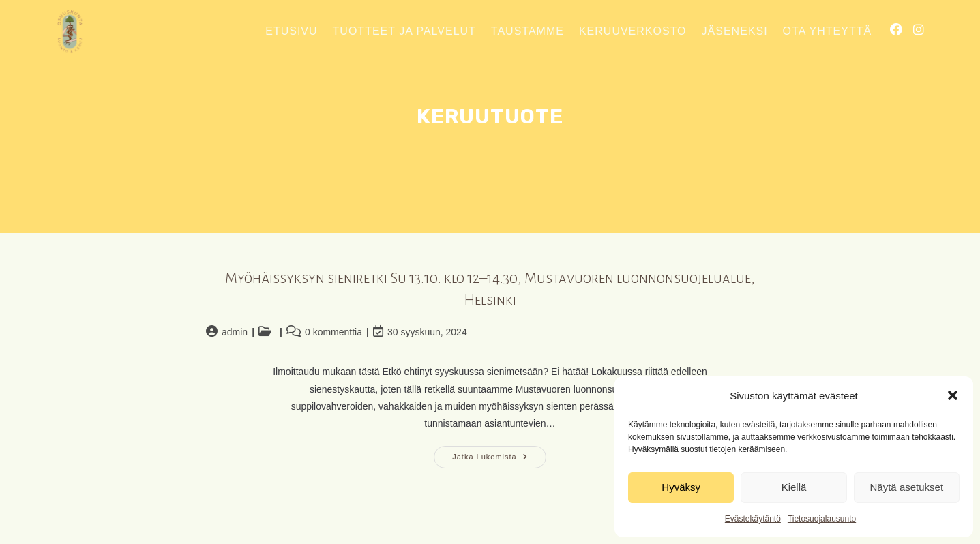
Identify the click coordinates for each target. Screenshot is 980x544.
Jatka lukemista (499, 460)
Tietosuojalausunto (822, 519)
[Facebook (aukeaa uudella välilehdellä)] (896, 30)
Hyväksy (681, 487)
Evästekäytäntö (753, 519)
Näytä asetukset (907, 487)
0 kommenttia (333, 332)
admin (235, 332)
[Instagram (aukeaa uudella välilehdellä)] (919, 30)
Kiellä (794, 487)
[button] (953, 395)
